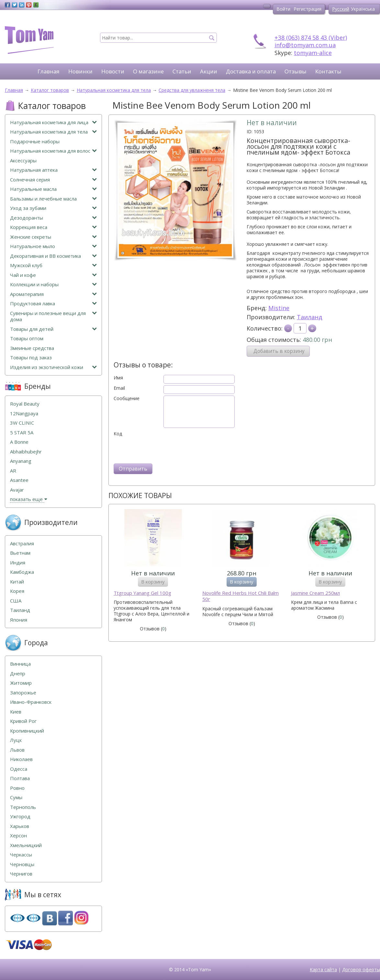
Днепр (18, 674)
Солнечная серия (53, 180)
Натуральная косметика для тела (53, 132)
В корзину (153, 582)
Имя (118, 378)
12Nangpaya (24, 414)
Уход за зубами (53, 208)
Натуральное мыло (53, 246)
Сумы (16, 797)
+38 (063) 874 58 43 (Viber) (311, 38)
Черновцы (22, 864)
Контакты (328, 71)
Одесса (19, 769)
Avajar (17, 490)
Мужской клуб (53, 265)
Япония (19, 620)
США (16, 601)
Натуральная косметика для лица (53, 122)
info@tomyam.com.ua (305, 45)
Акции (209, 71)
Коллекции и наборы (53, 284)
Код (118, 434)
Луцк (16, 740)
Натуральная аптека (53, 170)
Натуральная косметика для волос (53, 151)
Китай (17, 582)
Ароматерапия (53, 294)
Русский (341, 9)
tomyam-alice (313, 53)
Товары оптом (27, 338)
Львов (17, 750)
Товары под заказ (31, 358)
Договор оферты (361, 969)
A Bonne (19, 442)
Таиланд (310, 317)
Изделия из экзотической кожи (53, 367)
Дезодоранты (53, 218)
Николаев (21, 759)
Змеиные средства (32, 348)
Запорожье (23, 693)
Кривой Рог (23, 721)
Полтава (20, 778)
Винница (20, 664)
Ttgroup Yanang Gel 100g (142, 593)
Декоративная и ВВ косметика (53, 256)
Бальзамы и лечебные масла (53, 199)
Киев (16, 712)
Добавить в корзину (279, 351)
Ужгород (20, 817)
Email (119, 388)
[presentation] (163, 449)
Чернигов (21, 874)
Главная (49, 71)
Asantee (19, 480)
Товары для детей (53, 329)
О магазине (148, 71)
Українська (363, 9)
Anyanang (21, 461)
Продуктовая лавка (53, 304)
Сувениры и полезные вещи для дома (53, 316)
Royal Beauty (25, 404)
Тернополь (23, 807)
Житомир (21, 683)
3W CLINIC (22, 423)
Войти (283, 9)
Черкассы (21, 855)
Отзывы (296, 71)
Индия (18, 563)
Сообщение (127, 398)
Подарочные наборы (35, 142)
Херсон (18, 836)
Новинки (80, 71)
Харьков (20, 826)
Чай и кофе (53, 275)
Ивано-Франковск (31, 702)
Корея (17, 591)
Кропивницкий (27, 731)
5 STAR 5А (22, 433)
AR (13, 471)
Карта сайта (323, 969)
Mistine (279, 308)
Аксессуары (23, 161)
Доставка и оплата (251, 71)
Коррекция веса (53, 227)
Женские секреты (53, 237)
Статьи (182, 71)
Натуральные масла (53, 189)
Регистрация (307, 9)
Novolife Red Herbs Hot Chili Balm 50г (240, 596)
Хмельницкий (26, 845)
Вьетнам (20, 553)
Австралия (22, 544)
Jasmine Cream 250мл (315, 593)
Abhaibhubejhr (26, 452)
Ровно (17, 788)
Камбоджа (22, 572)
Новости (113, 71)
